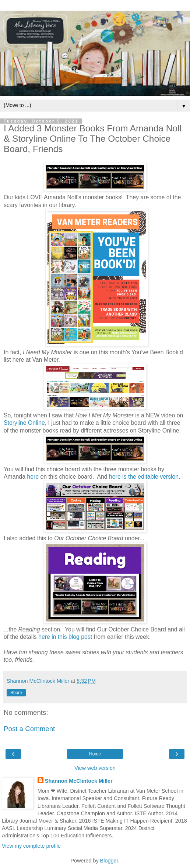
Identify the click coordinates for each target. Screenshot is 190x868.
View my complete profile (31, 846)
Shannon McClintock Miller (79, 781)
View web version (95, 768)
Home (95, 754)
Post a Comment (29, 729)
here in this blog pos (64, 637)
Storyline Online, (25, 423)
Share (16, 693)
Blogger (109, 861)
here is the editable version (144, 477)
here (33, 477)
